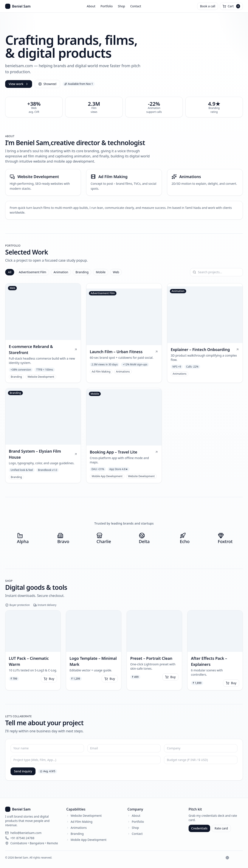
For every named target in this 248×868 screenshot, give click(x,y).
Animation (61, 272)
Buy (49, 679)
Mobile (101, 272)
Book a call (208, 6)
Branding (82, 272)
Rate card (221, 828)
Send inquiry (23, 771)
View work (19, 84)
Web (116, 272)
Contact (136, 6)
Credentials (199, 828)
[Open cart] (231, 6)
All (10, 272)
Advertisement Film (33, 272)
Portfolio (107, 6)
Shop (121, 6)
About (91, 6)
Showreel (47, 84)
